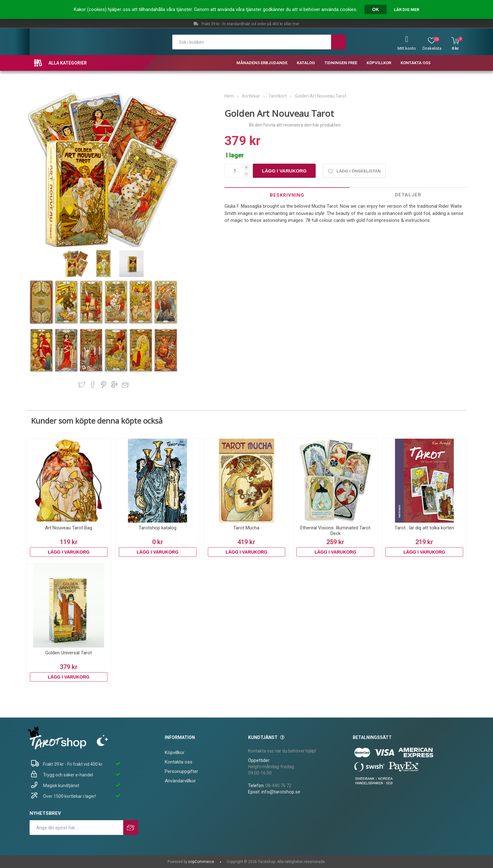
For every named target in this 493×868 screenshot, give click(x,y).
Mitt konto (407, 48)
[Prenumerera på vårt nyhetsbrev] (76, 828)
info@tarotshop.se (281, 792)
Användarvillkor (180, 781)
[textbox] (252, 42)
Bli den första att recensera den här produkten (295, 125)
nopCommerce (201, 862)
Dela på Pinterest (104, 385)
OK (376, 9)
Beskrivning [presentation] (287, 195)
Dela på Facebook (93, 385)
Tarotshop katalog (158, 528)
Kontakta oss (179, 762)
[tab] (287, 195)
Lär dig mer (407, 10)
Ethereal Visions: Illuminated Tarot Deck (335, 531)
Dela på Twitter (82, 385)
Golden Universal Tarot (69, 653)
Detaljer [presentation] (408, 195)
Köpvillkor (175, 752)
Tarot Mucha (246, 528)
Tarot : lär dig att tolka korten (424, 528)
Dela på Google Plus (114, 385)
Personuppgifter (181, 771)
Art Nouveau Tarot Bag (69, 528)
